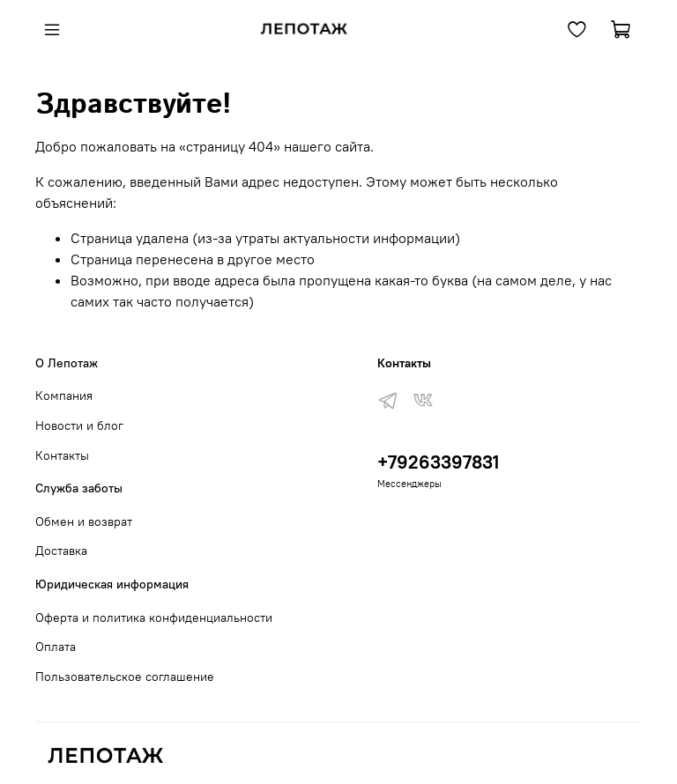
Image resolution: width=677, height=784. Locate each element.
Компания (64, 396)
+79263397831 (438, 462)
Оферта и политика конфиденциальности (154, 618)
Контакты (62, 455)
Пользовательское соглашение (125, 677)
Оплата (56, 647)
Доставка (61, 551)
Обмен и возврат (84, 521)
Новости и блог (79, 425)
